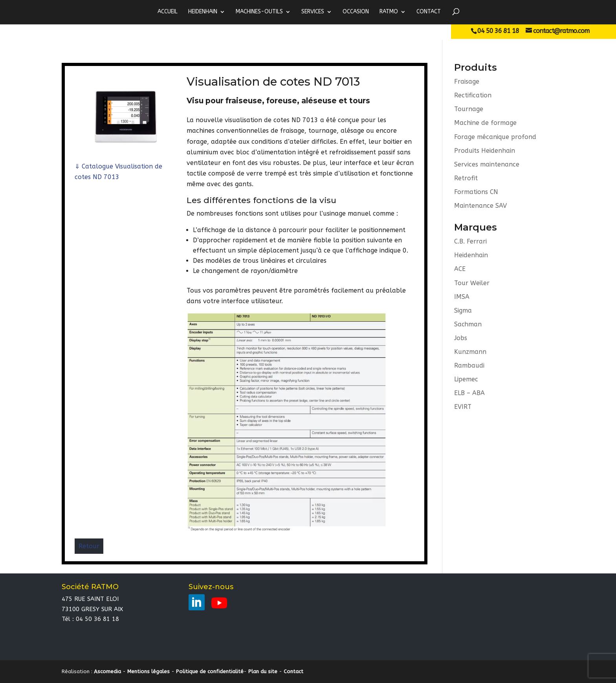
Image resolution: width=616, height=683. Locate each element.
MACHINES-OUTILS (259, 12)
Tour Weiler (472, 283)
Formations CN (476, 192)
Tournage (469, 109)
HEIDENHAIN (203, 12)
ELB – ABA (469, 394)
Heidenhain (471, 255)
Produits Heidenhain (485, 151)
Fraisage (467, 81)
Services (313, 12)
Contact (429, 12)
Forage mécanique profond (495, 137)
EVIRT (463, 407)
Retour (89, 546)
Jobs (461, 338)
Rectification (473, 95)
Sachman (468, 325)
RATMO (389, 12)
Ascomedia (107, 671)
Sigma (463, 311)
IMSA (462, 297)
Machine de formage (485, 123)
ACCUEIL (168, 12)
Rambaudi (469, 366)
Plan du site (263, 671)
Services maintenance (487, 164)
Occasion (356, 12)
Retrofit (466, 178)
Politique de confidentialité (210, 671)
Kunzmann (470, 352)
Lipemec (466, 380)
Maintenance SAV (480, 206)
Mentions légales (148, 671)
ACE (460, 269)
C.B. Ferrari (470, 242)
